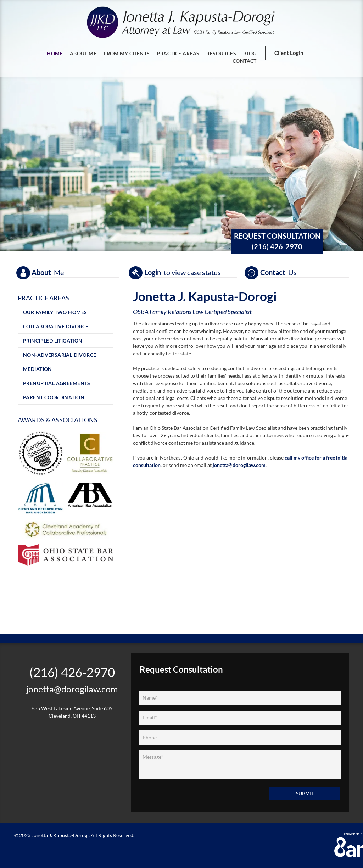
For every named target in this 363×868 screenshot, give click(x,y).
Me (59, 272)
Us (292, 272)
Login (153, 272)
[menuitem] (55, 53)
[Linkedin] (81, 733)
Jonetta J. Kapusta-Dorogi (60, 835)
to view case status (192, 272)
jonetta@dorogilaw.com (239, 465)
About (41, 272)
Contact (273, 272)
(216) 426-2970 (277, 246)
